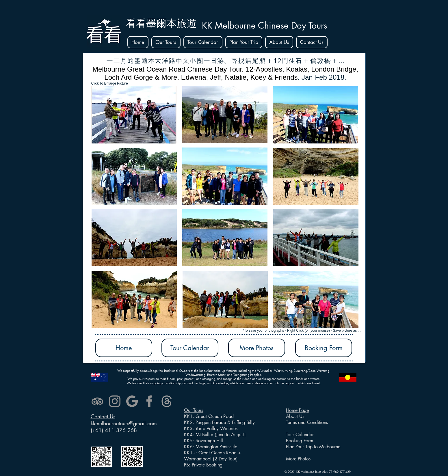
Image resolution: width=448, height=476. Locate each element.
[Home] (124, 348)
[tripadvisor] (97, 401)
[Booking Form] (324, 348)
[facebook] (149, 401)
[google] (132, 401)
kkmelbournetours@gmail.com (124, 423)
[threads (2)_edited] (167, 401)
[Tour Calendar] (190, 348)
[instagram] (115, 401)
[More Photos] (257, 348)
